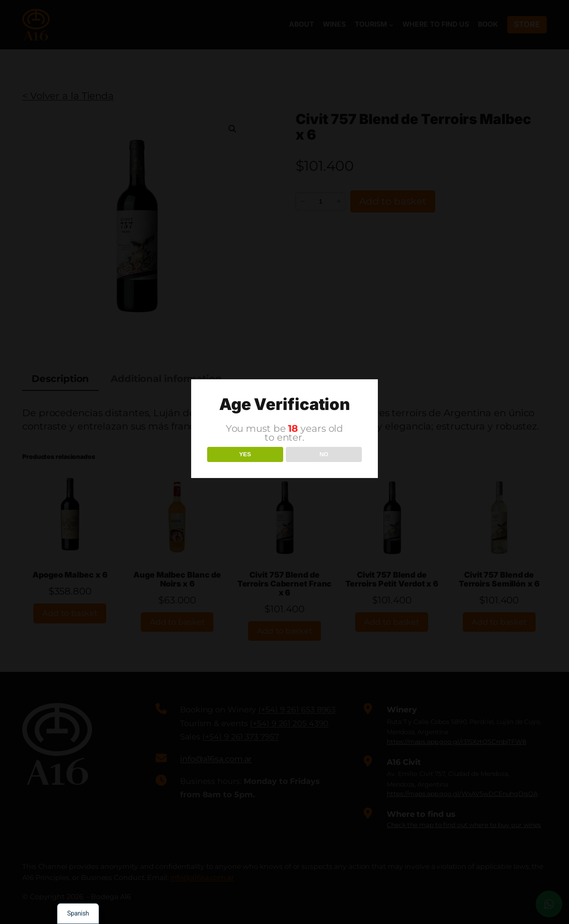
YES (245, 454)
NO (324, 454)
